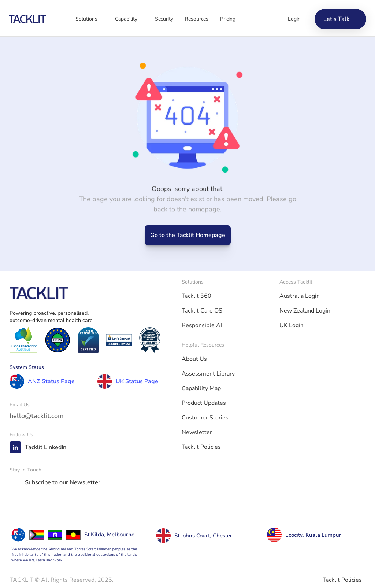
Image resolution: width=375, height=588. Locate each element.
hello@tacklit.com (37, 416)
